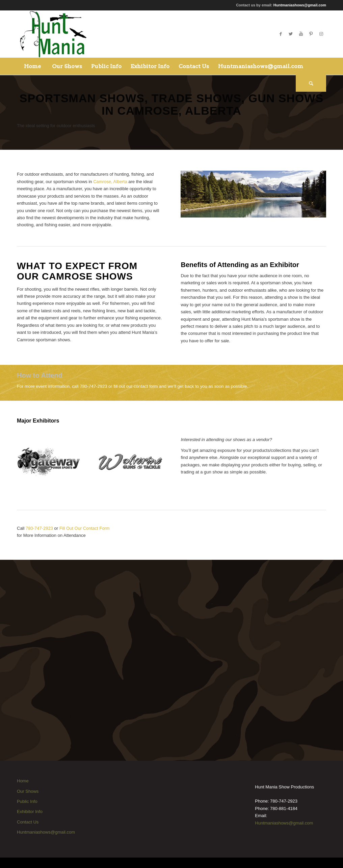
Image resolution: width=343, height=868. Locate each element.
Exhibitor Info (30, 812)
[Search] (311, 83)
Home (23, 781)
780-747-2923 (39, 528)
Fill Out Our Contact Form (85, 528)
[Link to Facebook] (281, 34)
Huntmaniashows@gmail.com (300, 5)
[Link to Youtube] (301, 34)
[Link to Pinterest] (311, 34)
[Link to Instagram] (321, 34)
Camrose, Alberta (110, 182)
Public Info (27, 801)
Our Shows (28, 791)
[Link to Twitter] (291, 34)
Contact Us (28, 822)
